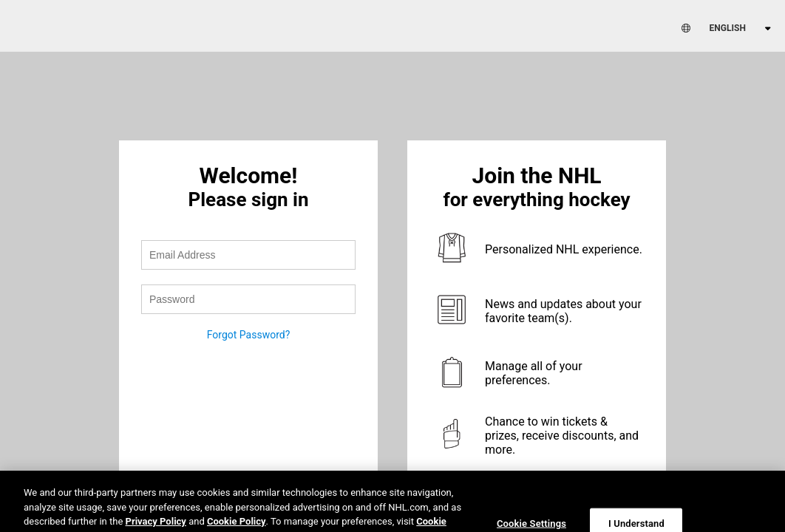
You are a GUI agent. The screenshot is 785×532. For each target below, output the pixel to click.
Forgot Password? (249, 335)
